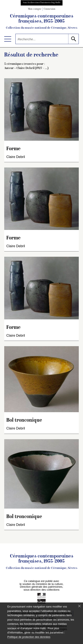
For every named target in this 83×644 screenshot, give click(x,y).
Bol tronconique (24, 421)
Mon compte (35, 9)
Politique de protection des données (29, 637)
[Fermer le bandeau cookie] (79, 606)
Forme (13, 149)
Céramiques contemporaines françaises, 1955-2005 (41, 22)
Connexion (50, 9)
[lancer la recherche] (73, 39)
